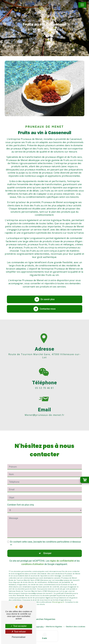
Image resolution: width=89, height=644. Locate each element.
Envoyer (47, 549)
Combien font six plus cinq (21, 501)
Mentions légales (54, 627)
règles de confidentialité (62, 557)
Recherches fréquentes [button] (43, 619)
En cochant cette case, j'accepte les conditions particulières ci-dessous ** (45, 540)
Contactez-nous (44, 309)
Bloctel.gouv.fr (58, 598)
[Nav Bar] (82, 5)
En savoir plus (44, 299)
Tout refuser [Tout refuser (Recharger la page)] (19, 632)
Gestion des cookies (76, 627)
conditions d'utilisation (33, 560)
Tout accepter (19, 626)
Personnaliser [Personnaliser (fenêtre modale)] (19, 637)
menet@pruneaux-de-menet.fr (45, 411)
